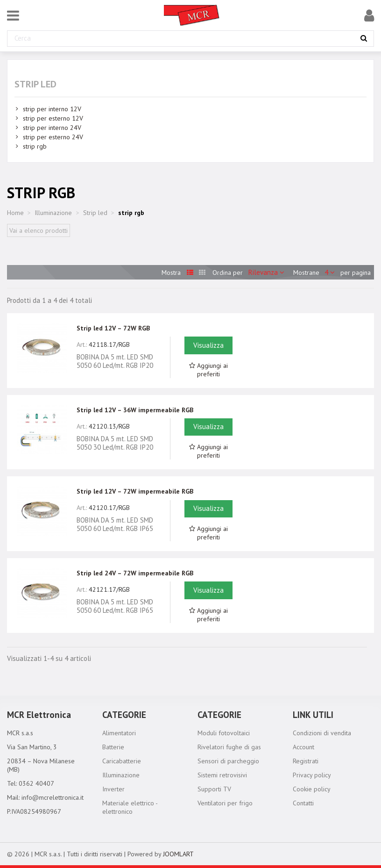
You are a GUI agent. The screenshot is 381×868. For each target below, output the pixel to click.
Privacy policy (312, 775)
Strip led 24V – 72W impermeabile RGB (135, 573)
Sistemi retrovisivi (222, 775)
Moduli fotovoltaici (224, 733)
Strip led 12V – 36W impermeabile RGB (135, 410)
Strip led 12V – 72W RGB (113, 328)
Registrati (306, 761)
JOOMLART (178, 854)
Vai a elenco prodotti (39, 230)
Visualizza (208, 345)
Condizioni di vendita (322, 733)
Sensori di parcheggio (228, 761)
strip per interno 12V (52, 109)
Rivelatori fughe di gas (229, 747)
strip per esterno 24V (53, 137)
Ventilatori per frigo (225, 803)
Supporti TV (214, 789)
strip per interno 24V (52, 128)
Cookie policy (312, 789)
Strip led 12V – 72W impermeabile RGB (135, 491)
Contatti (303, 803)
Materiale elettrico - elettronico (130, 807)
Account (303, 747)
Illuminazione (121, 775)
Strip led (35, 84)
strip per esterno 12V (53, 118)
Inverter (113, 789)
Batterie (113, 747)
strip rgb (35, 146)
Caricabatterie (122, 761)
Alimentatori (119, 733)
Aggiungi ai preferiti (208, 370)
